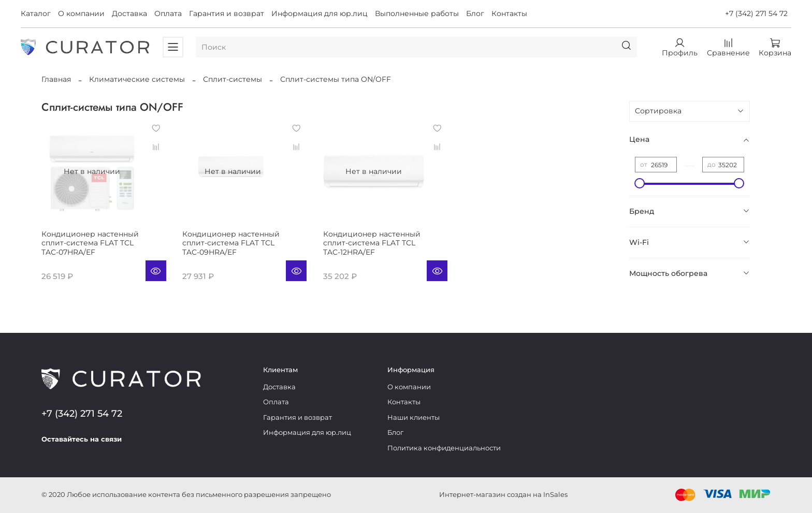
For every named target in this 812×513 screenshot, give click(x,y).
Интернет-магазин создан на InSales (503, 495)
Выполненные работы (417, 13)
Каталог (36, 13)
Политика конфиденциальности (444, 448)
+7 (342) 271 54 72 (756, 13)
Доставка (129, 13)
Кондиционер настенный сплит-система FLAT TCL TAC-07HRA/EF (90, 243)
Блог (475, 13)
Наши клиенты (414, 417)
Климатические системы (137, 79)
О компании (81, 13)
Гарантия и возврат (227, 13)
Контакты (509, 13)
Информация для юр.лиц (320, 13)
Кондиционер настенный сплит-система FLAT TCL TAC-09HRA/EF (231, 243)
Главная (56, 79)
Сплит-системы (233, 79)
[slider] (640, 183)
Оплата (168, 13)
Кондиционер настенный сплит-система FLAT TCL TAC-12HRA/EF (372, 243)
